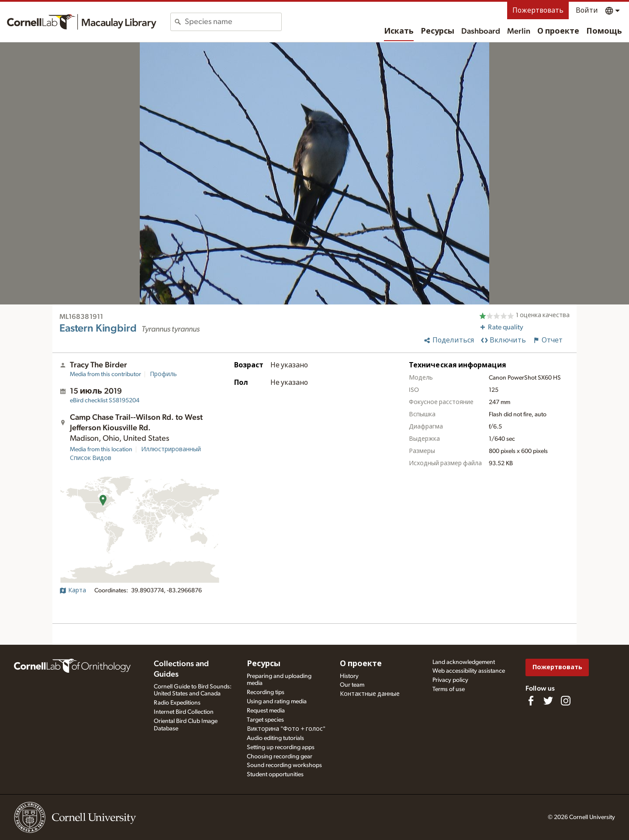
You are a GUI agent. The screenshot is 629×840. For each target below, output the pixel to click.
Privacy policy (450, 680)
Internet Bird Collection (184, 712)
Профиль (163, 374)
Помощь (604, 31)
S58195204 (105, 401)
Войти (587, 10)
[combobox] (233, 22)
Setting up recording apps (281, 747)
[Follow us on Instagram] (566, 701)
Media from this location (101, 449)
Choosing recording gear (280, 757)
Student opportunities (275, 774)
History (349, 676)
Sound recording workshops (284, 765)
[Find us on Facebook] (531, 701)
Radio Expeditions (177, 703)
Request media (266, 711)
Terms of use (449, 689)
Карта (73, 591)
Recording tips (266, 692)
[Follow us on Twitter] (548, 701)
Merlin (519, 31)
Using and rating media (277, 702)
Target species (265, 720)
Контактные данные (370, 694)
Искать (399, 31)
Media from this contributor (105, 374)
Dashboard (481, 31)
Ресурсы (437, 31)
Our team (352, 685)
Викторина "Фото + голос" (286, 729)
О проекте (558, 31)
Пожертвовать (538, 10)
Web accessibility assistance (469, 671)
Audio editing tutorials (275, 738)
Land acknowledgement (464, 662)
